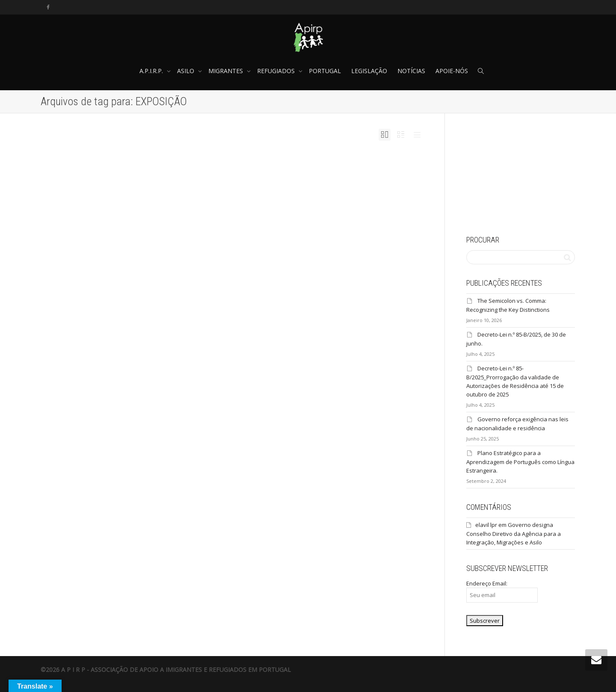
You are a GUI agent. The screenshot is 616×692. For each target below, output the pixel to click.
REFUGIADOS (277, 71)
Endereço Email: (502, 591)
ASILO (187, 71)
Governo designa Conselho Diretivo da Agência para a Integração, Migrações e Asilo (514, 534)
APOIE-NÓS (452, 71)
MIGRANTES (227, 71)
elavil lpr (486, 525)
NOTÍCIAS (411, 71)
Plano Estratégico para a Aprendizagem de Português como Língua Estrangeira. (520, 462)
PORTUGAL (325, 71)
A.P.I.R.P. (152, 71)
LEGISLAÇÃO (369, 71)
